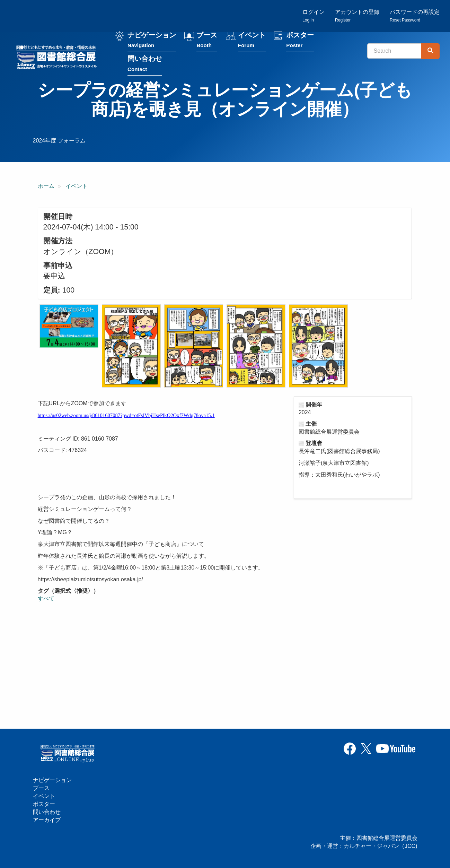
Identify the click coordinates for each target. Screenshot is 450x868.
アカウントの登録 (357, 16)
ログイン (314, 16)
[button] (69, 326)
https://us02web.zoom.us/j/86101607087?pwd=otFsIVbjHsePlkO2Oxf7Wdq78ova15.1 (126, 415)
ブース (207, 41)
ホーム (46, 186)
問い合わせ (145, 65)
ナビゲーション (152, 41)
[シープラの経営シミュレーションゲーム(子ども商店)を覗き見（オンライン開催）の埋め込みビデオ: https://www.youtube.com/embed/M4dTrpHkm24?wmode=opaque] (116, 661)
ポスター (300, 41)
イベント (252, 41)
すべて (46, 598)
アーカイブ (47, 820)
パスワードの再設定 (415, 16)
